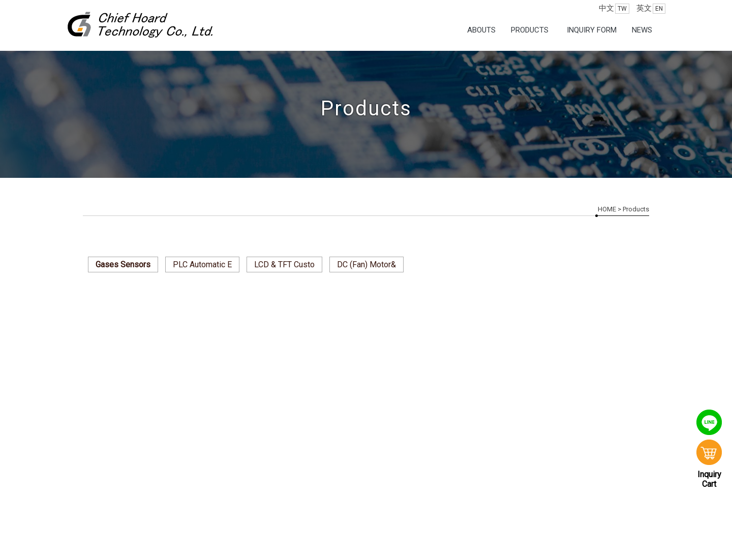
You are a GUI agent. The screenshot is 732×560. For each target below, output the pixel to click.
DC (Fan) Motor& (367, 265)
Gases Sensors (123, 265)
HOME (607, 209)
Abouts (481, 30)
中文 (614, 9)
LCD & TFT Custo (284, 265)
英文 (651, 9)
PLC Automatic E (202, 265)
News (642, 30)
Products (530, 30)
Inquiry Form (592, 30)
